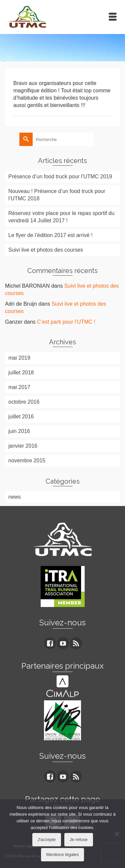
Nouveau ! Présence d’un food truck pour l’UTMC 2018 (57, 195)
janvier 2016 (23, 446)
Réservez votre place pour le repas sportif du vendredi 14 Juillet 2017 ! (61, 217)
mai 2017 (19, 387)
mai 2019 (19, 358)
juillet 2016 (21, 416)
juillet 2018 (21, 372)
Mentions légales (63, 854)
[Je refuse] (117, 834)
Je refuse (78, 839)
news (14, 497)
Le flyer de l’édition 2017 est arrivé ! (50, 235)
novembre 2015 (27, 460)
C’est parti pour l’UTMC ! (66, 322)
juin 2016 (19, 431)
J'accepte (47, 839)
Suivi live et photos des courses (46, 250)
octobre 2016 (24, 402)
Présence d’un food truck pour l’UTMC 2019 (60, 176)
